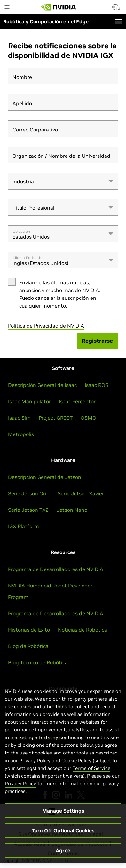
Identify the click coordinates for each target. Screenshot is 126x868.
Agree (63, 852)
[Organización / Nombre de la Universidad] (63, 155)
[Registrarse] (98, 341)
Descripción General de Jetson (45, 477)
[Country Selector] (115, 9)
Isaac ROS (97, 385)
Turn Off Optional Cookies (63, 832)
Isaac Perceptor (77, 401)
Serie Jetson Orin (29, 493)
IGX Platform (24, 526)
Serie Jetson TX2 (28, 510)
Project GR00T (56, 418)
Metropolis (21, 434)
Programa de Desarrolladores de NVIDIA (56, 569)
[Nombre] (63, 76)
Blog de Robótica (28, 646)
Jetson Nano (72, 510)
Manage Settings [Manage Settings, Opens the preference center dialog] (63, 812)
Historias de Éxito (29, 630)
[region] (63, 770)
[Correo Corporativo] (63, 129)
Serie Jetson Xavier (81, 493)
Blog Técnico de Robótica (38, 662)
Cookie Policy (76, 762)
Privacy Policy (35, 762)
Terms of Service (91, 770)
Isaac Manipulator (29, 401)
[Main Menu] (7, 8)
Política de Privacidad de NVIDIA (46, 326)
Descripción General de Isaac (42, 385)
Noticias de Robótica (83, 630)
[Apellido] (63, 102)
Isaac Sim (19, 418)
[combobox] (63, 181)
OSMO (88, 418)
